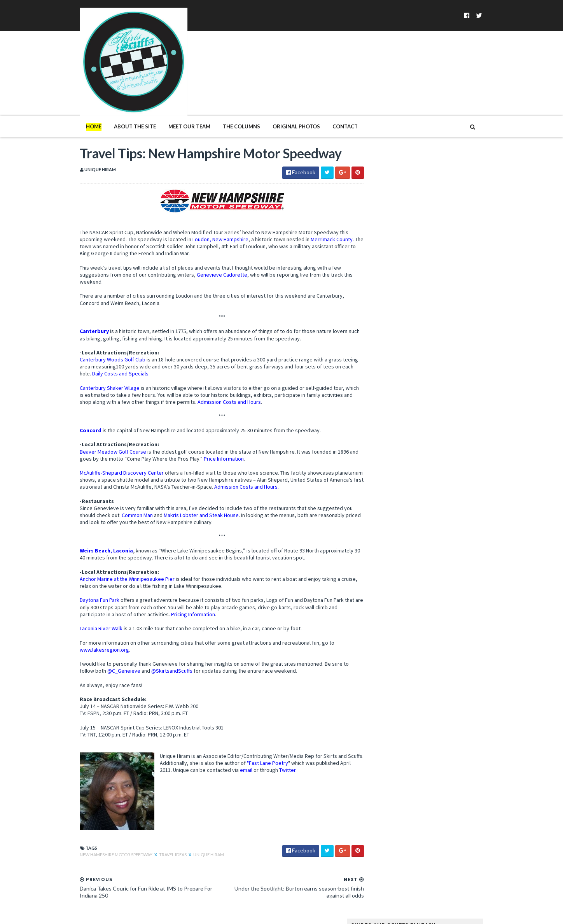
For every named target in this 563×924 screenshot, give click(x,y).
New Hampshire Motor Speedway (101, 843)
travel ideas (157, 843)
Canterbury (78, 319)
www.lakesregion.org (88, 638)
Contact (329, 96)
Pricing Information (187, 603)
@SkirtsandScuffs (156, 659)
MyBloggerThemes (190, 913)
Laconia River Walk (85, 617)
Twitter (307, 758)
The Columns (226, 96)
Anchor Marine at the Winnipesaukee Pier (111, 567)
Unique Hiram (193, 843)
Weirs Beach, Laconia (90, 539)
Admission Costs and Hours (246, 390)
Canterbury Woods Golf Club (97, 348)
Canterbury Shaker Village (94, 376)
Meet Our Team (173, 96)
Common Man (131, 503)
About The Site (119, 96)
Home (78, 96)
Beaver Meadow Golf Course (97, 440)
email (266, 758)
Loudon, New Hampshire (205, 228)
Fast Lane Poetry (269, 751)
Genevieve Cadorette (206, 263)
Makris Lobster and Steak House (195, 503)
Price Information (218, 447)
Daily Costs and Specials (124, 362)
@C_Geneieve (108, 659)
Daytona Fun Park (84, 588)
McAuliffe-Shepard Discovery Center (106, 461)
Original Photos (280, 96)
